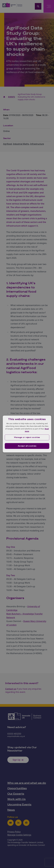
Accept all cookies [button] (27, 446)
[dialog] (27, 434)
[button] (27, 437)
